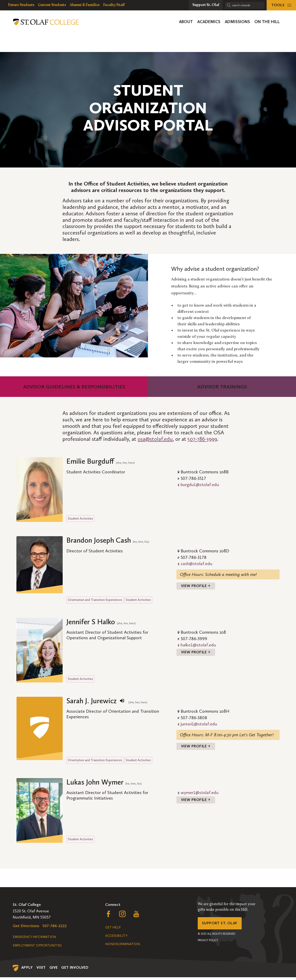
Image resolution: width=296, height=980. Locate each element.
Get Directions (26, 928)
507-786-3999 (202, 439)
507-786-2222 (55, 928)
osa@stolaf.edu (155, 439)
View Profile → (197, 587)
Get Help (113, 930)
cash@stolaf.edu (196, 563)
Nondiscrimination (123, 947)
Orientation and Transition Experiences (95, 601)
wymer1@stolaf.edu (200, 795)
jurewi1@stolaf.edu (199, 725)
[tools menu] (281, 5)
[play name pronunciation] (122, 702)
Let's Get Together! (256, 736)
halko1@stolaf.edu (198, 646)
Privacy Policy (208, 944)
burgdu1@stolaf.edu (200, 484)
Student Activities (80, 518)
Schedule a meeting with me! (231, 574)
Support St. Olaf (221, 927)
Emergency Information (34, 940)
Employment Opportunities (37, 948)
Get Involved (75, 970)
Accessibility (116, 939)
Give (54, 970)
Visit (41, 970)
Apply (27, 970)
